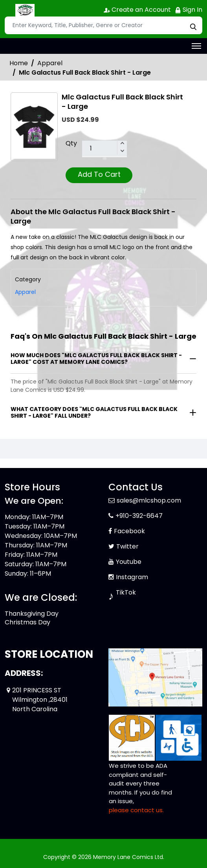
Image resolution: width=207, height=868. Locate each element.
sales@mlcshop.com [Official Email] (149, 500)
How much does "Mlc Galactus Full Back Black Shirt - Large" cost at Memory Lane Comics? (96, 359)
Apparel (50, 63)
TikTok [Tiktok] (126, 592)
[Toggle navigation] (196, 46)
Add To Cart (99, 174)
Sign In (189, 10)
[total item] (104, 149)
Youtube (129, 562)
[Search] (103, 25)
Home (19, 63)
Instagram (132, 577)
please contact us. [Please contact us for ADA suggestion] (136, 810)
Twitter (127, 546)
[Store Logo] (24, 10)
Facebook (129, 531)
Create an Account (137, 10)
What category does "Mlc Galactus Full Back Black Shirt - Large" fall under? (94, 412)
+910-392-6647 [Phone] (139, 516)
